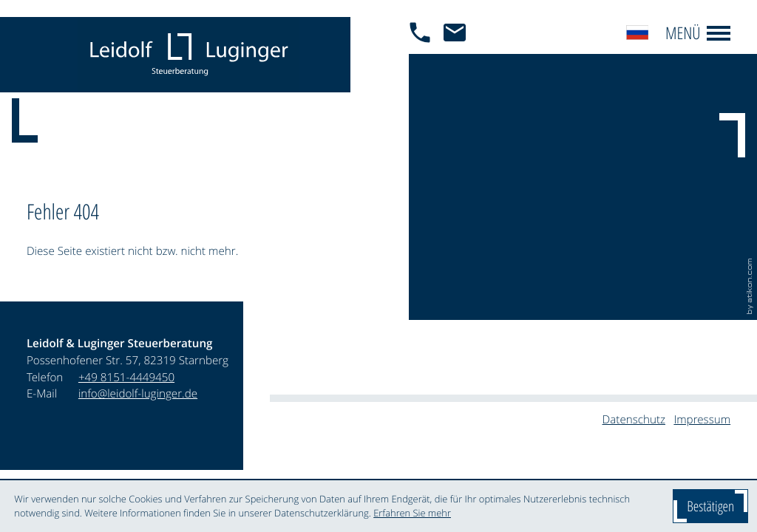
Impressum (702, 420)
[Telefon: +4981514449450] (126, 378)
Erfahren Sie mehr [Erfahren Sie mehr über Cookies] (412, 513)
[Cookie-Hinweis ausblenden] (710, 506)
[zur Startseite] (189, 55)
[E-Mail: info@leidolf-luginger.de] (459, 55)
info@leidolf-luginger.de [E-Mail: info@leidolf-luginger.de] (138, 394)
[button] (424, 55)
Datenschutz (634, 420)
